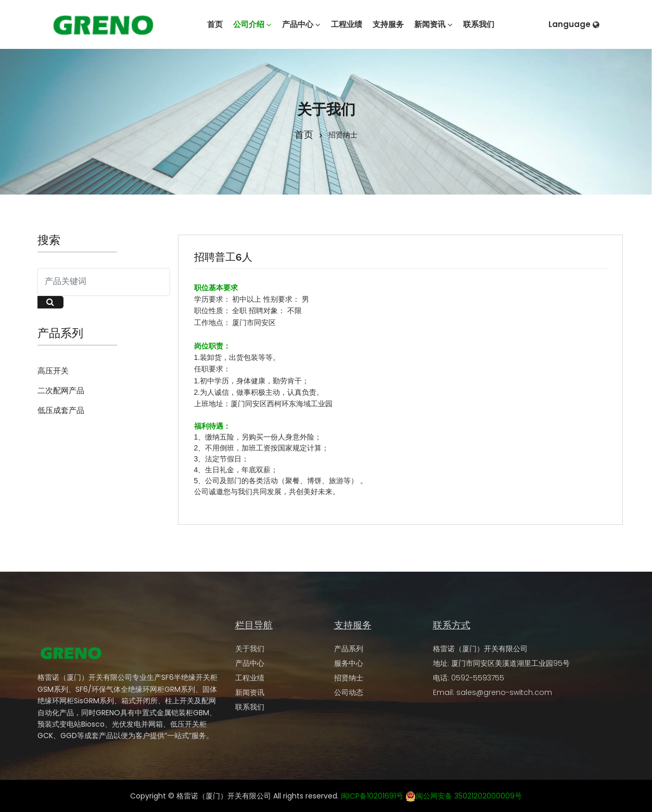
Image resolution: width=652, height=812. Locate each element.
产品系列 (349, 649)
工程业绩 (250, 678)
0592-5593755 (478, 678)
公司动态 (349, 692)
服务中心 (349, 663)
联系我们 (250, 707)
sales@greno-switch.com (504, 692)
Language (574, 24)
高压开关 (53, 371)
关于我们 (250, 649)
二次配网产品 (61, 390)
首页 (304, 134)
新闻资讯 (250, 692)
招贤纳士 (349, 678)
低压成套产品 (61, 410)
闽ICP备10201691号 (372, 796)
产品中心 (250, 663)
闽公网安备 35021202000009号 (464, 796)
